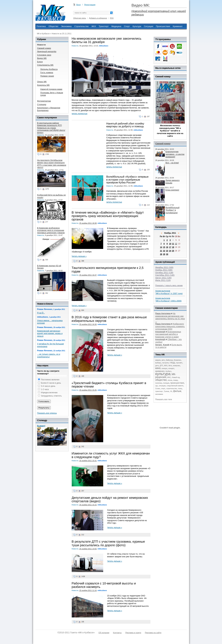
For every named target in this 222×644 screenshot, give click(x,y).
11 (173, 244)
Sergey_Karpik (162, 345)
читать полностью (80, 114)
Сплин (158, 389)
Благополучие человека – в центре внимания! (175, 154)
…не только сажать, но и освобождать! (49, 355)
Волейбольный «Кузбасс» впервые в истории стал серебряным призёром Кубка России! (127, 180)
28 (161, 254)
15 (164, 247)
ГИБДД (172, 363)
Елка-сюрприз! (172, 190)
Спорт (127, 26)
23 (167, 251)
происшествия (177, 383)
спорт (163, 389)
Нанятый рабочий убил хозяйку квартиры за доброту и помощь (125, 125)
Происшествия (163, 26)
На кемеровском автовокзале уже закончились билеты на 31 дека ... (170, 317)
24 (170, 251)
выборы (158, 363)
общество (161, 380)
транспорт (159, 391)
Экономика (66, 26)
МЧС (169, 377)
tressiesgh (160, 332)
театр (180, 389)
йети (170, 366)
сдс (157, 386)
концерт (171, 368)
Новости (75, 46)
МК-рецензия (166, 376)
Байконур (169, 360)
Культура (137, 26)
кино (158, 368)
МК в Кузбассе (43, 34)
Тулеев (166, 391)
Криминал (178, 26)
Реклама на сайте (153, 633)
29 (164, 254)
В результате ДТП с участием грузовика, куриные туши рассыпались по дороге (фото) (108, 543)
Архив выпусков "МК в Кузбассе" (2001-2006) (169, 300)
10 (170, 244)
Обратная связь (80, 18)
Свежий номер (163, 144)
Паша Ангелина (163, 313)
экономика (159, 394)
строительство (172, 389)
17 (170, 247)
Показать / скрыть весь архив (169, 285)
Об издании (104, 633)
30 (167, 254)
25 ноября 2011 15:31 (88, 461)
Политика (41, 26)
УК (171, 391)
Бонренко (177, 360)
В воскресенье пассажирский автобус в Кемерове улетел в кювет (168, 334)
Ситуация (149, 26)
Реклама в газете (133, 633)
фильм (177, 391)
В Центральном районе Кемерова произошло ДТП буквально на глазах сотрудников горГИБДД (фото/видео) (51, 128)
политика (159, 383)
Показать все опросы (47, 413)
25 (173, 251)
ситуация (162, 386)
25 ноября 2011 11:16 (88, 590)
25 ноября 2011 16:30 (88, 324)
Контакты (117, 633)
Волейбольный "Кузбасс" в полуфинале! (173, 210)
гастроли (165, 363)
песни (170, 380)
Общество (53, 26)
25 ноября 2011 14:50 (88, 549)
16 (167, 247)
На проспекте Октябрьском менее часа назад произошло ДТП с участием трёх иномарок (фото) (52, 164)
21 (161, 251)
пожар (175, 380)
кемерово (176, 366)
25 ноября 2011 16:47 (88, 275)
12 (176, 244)
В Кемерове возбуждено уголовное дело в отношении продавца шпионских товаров (51, 230)
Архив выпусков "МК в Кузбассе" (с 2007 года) (169, 292)
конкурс (164, 368)
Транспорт (104, 26)
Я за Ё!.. (41, 313)
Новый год (176, 377)
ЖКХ (94, 26)
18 (173, 247)
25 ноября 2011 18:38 (88, 223)
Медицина (116, 26)
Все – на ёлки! (172, 163)
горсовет (179, 363)
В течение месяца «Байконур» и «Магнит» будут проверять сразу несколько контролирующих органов (108, 216)
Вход (79, 5)
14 (161, 247)
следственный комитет (175, 386)
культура (163, 374)
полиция (166, 383)
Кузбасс (168, 371)
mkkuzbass (104, 46)
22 (164, 251)
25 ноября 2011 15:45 (88, 390)
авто (163, 360)
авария (158, 360)
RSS (112, 18)
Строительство (81, 26)
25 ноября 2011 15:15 (88, 505)
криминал (160, 371)
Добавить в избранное (98, 18)
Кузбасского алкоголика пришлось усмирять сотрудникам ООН (170, 326)
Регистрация (90, 5)
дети (157, 366)
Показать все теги (164, 399)
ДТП (161, 366)
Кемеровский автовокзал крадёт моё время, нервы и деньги (50, 333)
